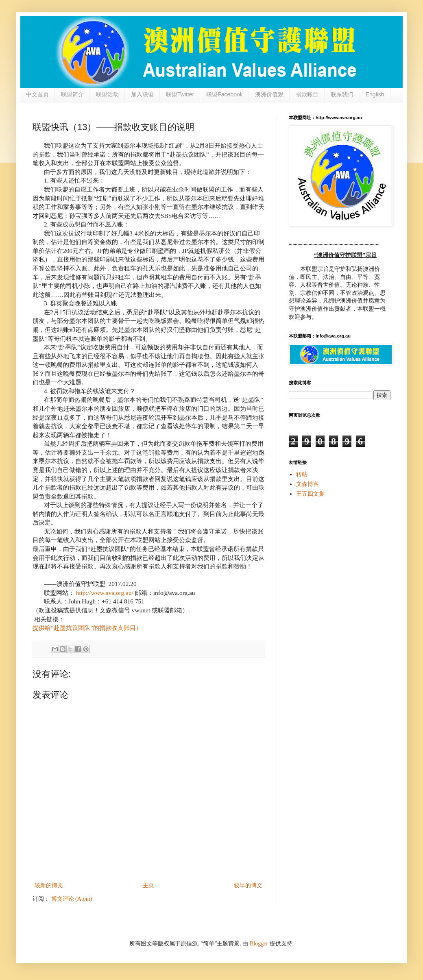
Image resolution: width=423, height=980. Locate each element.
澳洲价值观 (269, 94)
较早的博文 (248, 885)
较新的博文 (49, 885)
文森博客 (307, 484)
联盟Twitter (180, 94)
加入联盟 (142, 94)
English (375, 94)
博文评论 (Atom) (72, 899)
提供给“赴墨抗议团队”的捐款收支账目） (87, 628)
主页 (148, 885)
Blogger (259, 944)
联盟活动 (107, 94)
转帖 (302, 474)
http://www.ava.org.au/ (105, 593)
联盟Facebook (224, 94)
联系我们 (342, 94)
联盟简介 (72, 94)
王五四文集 (310, 494)
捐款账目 (307, 94)
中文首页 (37, 94)
